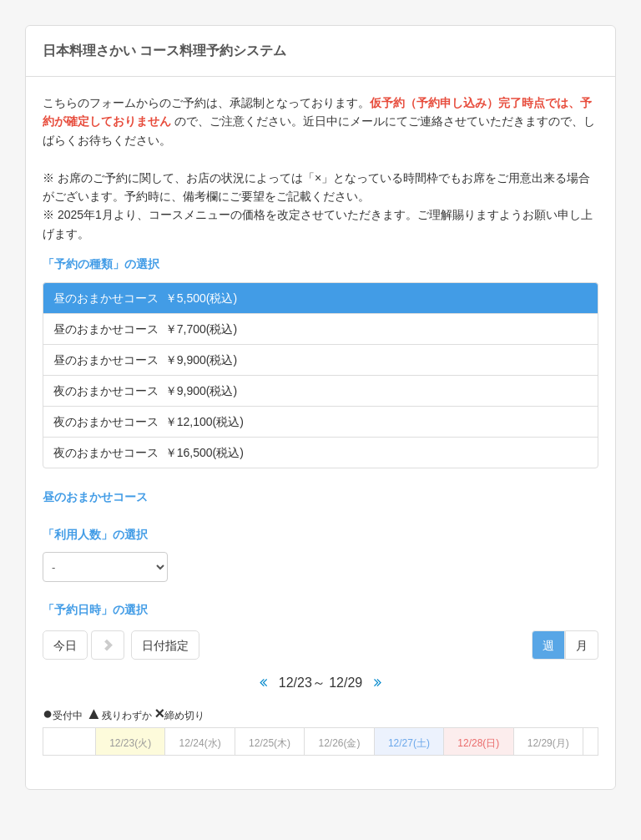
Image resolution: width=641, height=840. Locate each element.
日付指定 (165, 645)
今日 (65, 645)
